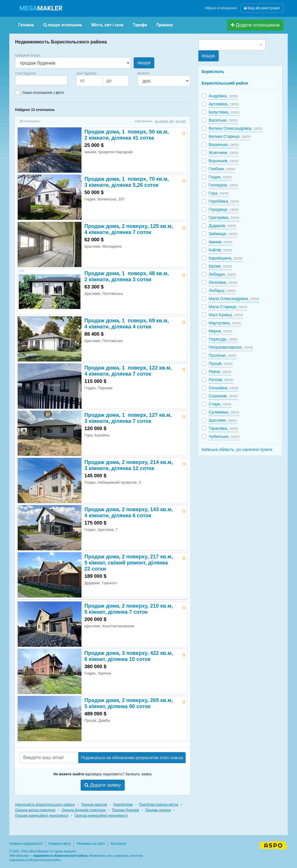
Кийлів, (220, 250)
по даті (181, 121)
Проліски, (222, 355)
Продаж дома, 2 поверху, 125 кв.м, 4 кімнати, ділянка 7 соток (129, 229)
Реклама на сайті (91, 844)
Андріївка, (223, 96)
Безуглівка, (224, 112)
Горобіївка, (224, 201)
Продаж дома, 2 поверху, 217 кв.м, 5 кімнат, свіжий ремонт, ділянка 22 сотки (129, 563)
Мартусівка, (224, 323)
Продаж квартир (94, 805)
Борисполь (213, 72)
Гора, (218, 193)
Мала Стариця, (228, 307)
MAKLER (41, 8)
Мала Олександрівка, (234, 299)
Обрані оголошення (221, 8)
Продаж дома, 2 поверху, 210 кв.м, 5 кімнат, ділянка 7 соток (129, 609)
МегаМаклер (19, 856)
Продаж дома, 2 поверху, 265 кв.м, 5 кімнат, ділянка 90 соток (129, 703)
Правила (165, 25)
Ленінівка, (223, 282)
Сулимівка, (224, 412)
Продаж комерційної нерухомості (42, 816)
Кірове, (220, 266)
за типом (161, 121)
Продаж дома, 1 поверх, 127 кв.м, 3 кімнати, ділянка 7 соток (128, 418)
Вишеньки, (223, 145)
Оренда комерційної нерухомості (101, 816)
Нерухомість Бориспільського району (45, 805)
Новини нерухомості (26, 844)
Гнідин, (220, 177)
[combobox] (41, 80)
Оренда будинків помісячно (84, 810)
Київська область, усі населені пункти (237, 449)
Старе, (220, 404)
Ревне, (220, 372)
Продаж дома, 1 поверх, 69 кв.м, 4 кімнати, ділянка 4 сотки (127, 324)
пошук (144, 63)
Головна (26, 25)
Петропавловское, (231, 347)
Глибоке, (222, 169)
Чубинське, (224, 436)
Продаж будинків (126, 810)
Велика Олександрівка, (235, 128)
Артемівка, (223, 104)
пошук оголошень (63, 25)
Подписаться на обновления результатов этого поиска (132, 758)
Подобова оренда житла (159, 805)
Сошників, (223, 396)
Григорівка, (224, 218)
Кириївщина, (225, 258)
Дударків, (222, 226)
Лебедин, (222, 274)
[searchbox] (26, 80)
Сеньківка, (223, 388)
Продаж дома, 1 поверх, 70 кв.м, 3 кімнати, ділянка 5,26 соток (127, 182)
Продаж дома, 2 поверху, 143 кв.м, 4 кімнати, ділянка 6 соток (129, 512)
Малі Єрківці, (226, 315)
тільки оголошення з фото (43, 93)
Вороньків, (223, 161)
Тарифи (140, 25)
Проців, (220, 363)
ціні (171, 121)
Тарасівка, (223, 428)
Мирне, (220, 331)
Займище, (223, 234)
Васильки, (223, 120)
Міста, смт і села (107, 25)
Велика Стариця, (229, 136)
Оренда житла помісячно (35, 810)
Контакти (118, 844)
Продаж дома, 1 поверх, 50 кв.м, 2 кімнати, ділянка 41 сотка (127, 135)
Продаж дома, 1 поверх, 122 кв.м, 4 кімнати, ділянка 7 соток (128, 371)
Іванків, (220, 242)
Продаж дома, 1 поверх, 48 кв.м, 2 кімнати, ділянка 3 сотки (127, 276)
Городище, (223, 209)
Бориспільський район (225, 83)
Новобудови (123, 805)
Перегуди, (223, 339)
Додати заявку (103, 785)
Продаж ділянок (158, 810)
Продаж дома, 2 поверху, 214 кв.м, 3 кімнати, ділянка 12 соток (129, 465)
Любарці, (222, 290)
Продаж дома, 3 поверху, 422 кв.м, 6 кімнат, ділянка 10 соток (129, 656)
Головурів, (223, 185)
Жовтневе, (223, 153)
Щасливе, (223, 420)
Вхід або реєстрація (262, 8)
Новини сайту (60, 844)
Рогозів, (221, 380)
